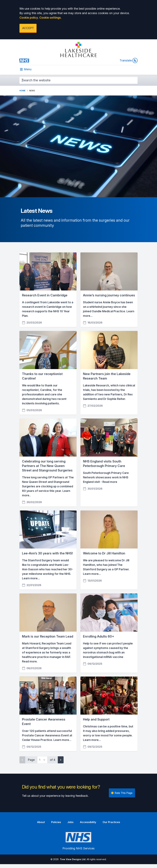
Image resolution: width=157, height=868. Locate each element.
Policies (56, 822)
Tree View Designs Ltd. (73, 859)
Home (22, 91)
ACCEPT (28, 28)
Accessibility (88, 822)
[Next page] (61, 760)
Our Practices (111, 822)
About (41, 822)
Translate (129, 60)
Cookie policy (29, 18)
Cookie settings (50, 18)
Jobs (70, 822)
